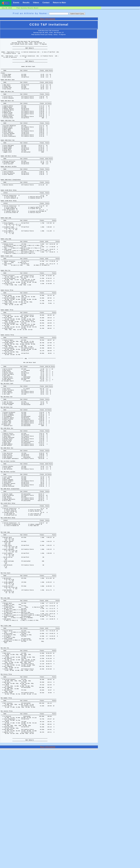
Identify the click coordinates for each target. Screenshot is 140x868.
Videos (36, 3)
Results (26, 3)
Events (16, 3)
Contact (46, 3)
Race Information (48, 19)
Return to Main (59, 3)
